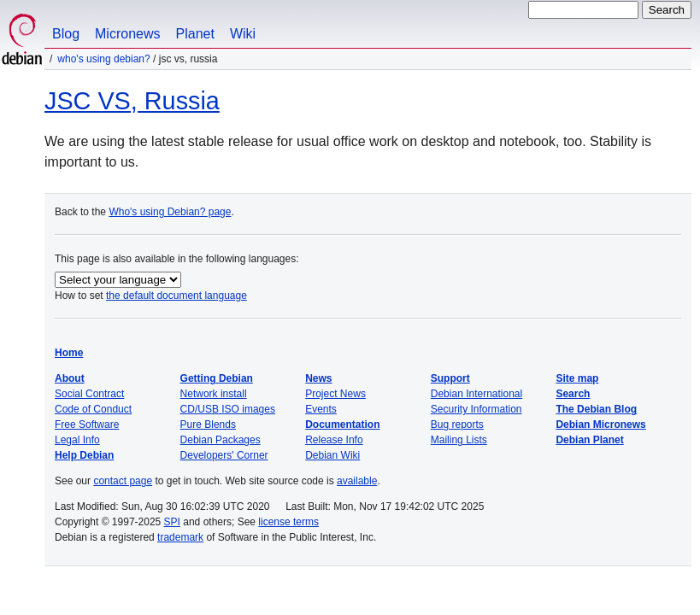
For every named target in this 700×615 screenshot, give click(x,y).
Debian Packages (221, 440)
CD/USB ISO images (228, 409)
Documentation (342, 425)
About (70, 378)
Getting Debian (217, 378)
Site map (577, 378)
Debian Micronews (600, 425)
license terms (288, 522)
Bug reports (457, 425)
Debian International (476, 394)
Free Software (87, 425)
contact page (123, 481)
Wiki (243, 34)
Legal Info (77, 440)
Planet (195, 34)
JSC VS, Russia (132, 101)
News (318, 378)
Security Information (476, 409)
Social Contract (89, 394)
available (357, 481)
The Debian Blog (596, 409)
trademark (180, 537)
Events (321, 409)
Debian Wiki (332, 455)
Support (450, 378)
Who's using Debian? (103, 59)
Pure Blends (208, 425)
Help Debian (84, 455)
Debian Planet (589, 440)
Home (69, 353)
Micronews (127, 34)
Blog (66, 34)
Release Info (334, 440)
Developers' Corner (224, 455)
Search (573, 394)
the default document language (176, 296)
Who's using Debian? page (170, 212)
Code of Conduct (93, 409)
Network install (214, 394)
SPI (172, 522)
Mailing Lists (459, 440)
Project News (335, 394)
